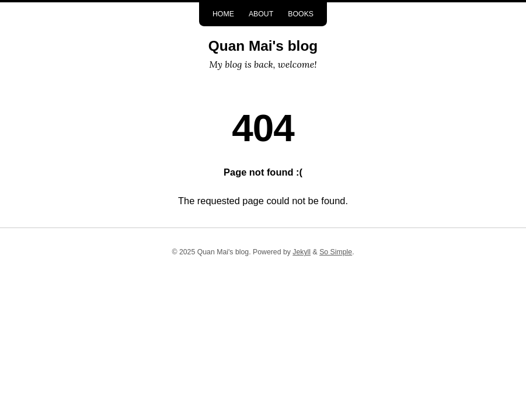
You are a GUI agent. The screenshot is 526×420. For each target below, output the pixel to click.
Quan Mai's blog (263, 46)
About (261, 14)
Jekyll (302, 252)
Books (301, 14)
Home (223, 14)
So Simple (336, 252)
